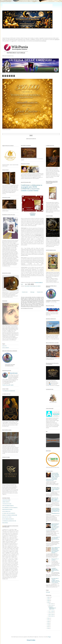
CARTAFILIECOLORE (7, 504)
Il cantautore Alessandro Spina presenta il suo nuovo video (55, 570)
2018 (48, 625)
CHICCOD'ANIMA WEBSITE (8, 506)
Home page (32, 292)
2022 (48, 618)
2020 (48, 622)
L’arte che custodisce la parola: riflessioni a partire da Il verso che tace (56, 539)
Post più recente (25, 292)
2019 (48, 623)
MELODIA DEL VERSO (7, 517)
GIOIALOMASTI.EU (6, 511)
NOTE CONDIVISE (32, 214)
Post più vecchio (40, 292)
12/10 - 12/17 (51, 613)
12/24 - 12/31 (51, 605)
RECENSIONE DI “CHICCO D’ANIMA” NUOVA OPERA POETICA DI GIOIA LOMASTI (56, 580)
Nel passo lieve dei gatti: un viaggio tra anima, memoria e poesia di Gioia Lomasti (55, 499)
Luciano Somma (32, 286)
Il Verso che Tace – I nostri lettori (55, 559)
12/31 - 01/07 (51, 604)
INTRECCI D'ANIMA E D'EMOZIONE (10, 515)
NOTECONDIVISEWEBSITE (8, 519)
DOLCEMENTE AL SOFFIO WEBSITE (10, 508)
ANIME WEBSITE (6, 502)
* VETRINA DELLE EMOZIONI (9, 391)
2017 (48, 627)
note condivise (38, 286)
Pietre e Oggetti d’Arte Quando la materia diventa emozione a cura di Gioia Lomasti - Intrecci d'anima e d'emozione (55, 550)
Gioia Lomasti (27, 286)
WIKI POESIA (5, 523)
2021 (48, 620)
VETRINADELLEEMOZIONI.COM (9, 521)
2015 (48, 628)
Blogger (49, 637)
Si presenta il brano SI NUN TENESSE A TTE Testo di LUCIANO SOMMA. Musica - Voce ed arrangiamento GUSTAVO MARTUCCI (53, 527)
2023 (48, 602)
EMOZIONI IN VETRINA (7, 509)
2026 (48, 597)
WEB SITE (4, 346)
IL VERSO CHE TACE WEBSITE (9, 513)
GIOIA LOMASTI (6, 348)
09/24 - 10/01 (51, 616)
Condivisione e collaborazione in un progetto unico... (52, 608)
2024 (48, 601)
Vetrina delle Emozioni (14, 373)
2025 (48, 599)
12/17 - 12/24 (51, 611)
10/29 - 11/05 (51, 614)
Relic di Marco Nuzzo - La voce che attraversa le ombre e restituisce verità (55, 489)
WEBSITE (32, 215)
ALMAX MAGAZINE (6, 500)
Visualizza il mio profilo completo (8, 385)
